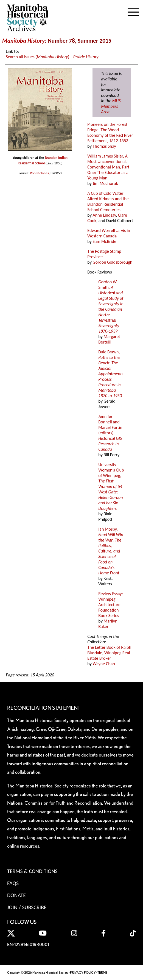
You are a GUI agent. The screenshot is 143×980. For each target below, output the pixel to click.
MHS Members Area (111, 106)
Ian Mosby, (111, 551)
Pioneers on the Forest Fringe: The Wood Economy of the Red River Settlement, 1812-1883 (110, 133)
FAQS (13, 883)
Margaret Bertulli (109, 339)
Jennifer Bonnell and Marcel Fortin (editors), (110, 433)
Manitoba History (23, 41)
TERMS (102, 972)
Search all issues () (37, 57)
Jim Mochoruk (105, 183)
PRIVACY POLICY (83, 972)
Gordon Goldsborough (113, 262)
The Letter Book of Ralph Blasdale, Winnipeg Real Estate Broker (109, 653)
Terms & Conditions (32, 871)
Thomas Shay (104, 146)
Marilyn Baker (108, 624)
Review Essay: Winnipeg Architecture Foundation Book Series (110, 605)
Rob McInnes (39, 173)
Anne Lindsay (104, 215)
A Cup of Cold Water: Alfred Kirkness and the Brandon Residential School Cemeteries (108, 201)
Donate (16, 895)
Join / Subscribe (27, 907)
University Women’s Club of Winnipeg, (111, 486)
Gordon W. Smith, (111, 306)
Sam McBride (105, 241)
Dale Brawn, (111, 374)
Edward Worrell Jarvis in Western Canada (109, 233)
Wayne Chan (104, 664)
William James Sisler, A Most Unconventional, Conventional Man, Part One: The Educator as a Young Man (108, 167)
